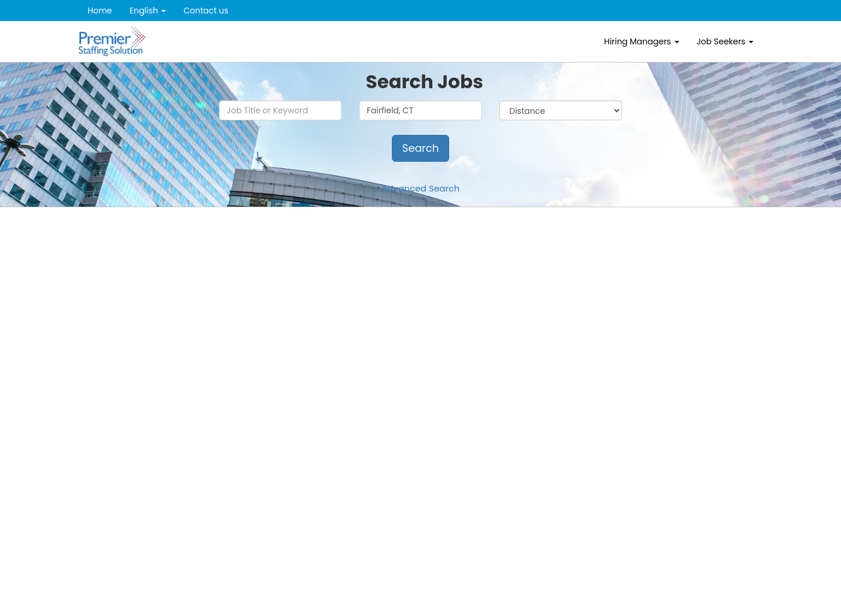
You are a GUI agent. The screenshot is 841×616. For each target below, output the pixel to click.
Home (100, 11)
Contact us (206, 11)
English (148, 11)
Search (420, 148)
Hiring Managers (641, 41)
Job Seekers (725, 41)
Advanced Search (420, 188)
